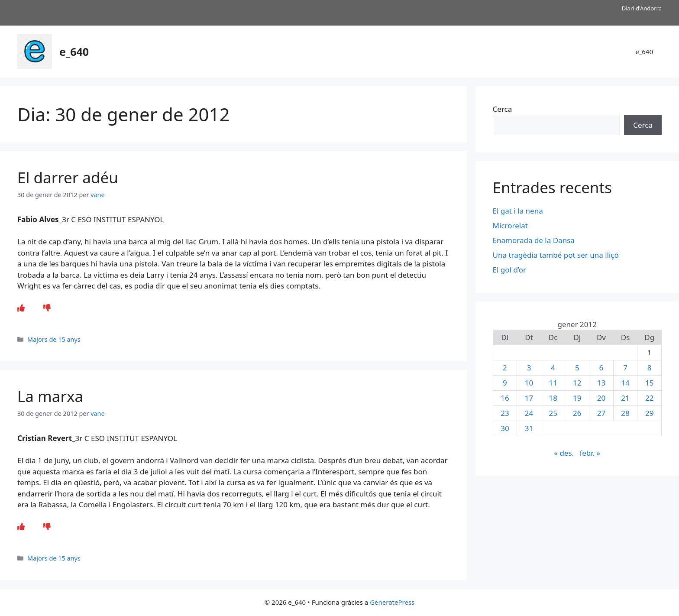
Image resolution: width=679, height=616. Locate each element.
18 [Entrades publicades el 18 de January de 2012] (553, 398)
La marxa (50, 396)
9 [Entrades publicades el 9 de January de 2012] (505, 383)
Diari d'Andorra (642, 8)
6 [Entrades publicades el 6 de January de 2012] (601, 368)
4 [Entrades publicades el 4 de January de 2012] (553, 368)
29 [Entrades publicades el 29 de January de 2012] (649, 413)
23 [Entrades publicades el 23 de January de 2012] (505, 413)
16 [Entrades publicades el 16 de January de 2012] (505, 398)
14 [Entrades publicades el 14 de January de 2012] (625, 383)
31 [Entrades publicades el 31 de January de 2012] (529, 428)
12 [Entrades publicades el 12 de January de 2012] (577, 383)
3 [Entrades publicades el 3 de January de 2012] (529, 368)
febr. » (590, 453)
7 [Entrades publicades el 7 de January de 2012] (625, 368)
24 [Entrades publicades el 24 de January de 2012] (529, 413)
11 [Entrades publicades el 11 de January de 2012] (553, 383)
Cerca (503, 109)
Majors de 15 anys (54, 339)
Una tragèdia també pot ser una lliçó (556, 255)
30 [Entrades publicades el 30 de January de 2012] (505, 428)
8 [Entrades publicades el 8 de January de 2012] (650, 368)
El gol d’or (510, 270)
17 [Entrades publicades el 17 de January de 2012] (529, 398)
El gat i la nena (518, 211)
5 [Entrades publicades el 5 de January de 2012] (577, 368)
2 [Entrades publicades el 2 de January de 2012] (505, 368)
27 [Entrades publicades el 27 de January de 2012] (601, 413)
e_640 (74, 52)
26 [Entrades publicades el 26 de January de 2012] (577, 413)
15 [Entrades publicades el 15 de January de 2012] (649, 383)
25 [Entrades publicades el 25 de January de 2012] (553, 413)
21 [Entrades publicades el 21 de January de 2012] (625, 398)
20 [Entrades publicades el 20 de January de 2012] (601, 398)
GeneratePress (392, 602)
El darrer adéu (68, 177)
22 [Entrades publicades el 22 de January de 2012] (649, 398)
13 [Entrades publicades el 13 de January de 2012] (601, 383)
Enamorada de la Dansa (534, 240)
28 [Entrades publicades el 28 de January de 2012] (625, 413)
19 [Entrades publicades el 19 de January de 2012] (577, 398)
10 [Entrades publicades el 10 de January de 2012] (529, 383)
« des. (564, 453)
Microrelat (510, 225)
